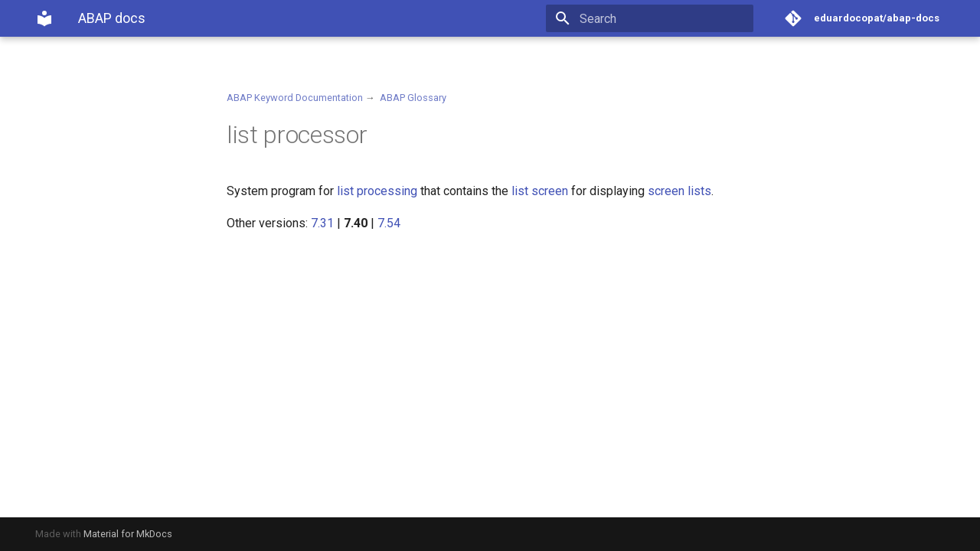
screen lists (679, 191)
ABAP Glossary (413, 98)
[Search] (664, 18)
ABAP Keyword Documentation (295, 98)
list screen (540, 191)
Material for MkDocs (128, 534)
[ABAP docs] (44, 18)
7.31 (322, 223)
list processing (377, 191)
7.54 (389, 223)
